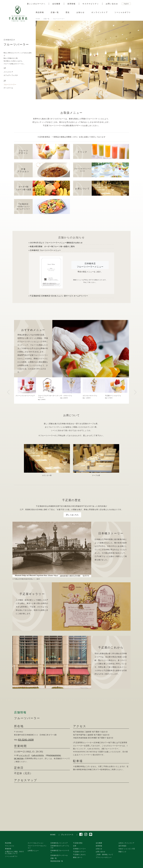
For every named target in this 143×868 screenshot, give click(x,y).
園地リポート (78, 857)
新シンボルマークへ (36, 4)
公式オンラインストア (126, 843)
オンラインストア (100, 12)
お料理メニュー (33, 851)
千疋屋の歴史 (78, 843)
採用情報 (72, 4)
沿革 (75, 846)
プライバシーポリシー (104, 857)
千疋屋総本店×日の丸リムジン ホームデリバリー (23, 206)
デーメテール (8, 88)
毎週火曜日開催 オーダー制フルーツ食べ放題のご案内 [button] (52, 246)
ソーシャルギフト (123, 12)
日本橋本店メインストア (59, 843)
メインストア (8, 72)
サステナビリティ (91, 4)
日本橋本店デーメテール (59, 855)
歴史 (68, 12)
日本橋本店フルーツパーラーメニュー (90, 265)
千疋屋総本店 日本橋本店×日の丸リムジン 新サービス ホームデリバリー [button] (58, 296)
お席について (82, 189)
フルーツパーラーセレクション (37, 847)
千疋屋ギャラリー (79, 852)
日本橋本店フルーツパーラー (60, 851)
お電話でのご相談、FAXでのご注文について (14, 853)
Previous (13, 393)
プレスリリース (67, 835)
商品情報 (40, 12)
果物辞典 (8, 849)
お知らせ (81, 12)
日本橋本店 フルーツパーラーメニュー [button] (45, 250)
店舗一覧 (55, 12)
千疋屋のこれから (79, 855)
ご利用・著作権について (104, 855)
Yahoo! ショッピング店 (127, 849)
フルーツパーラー (10, 85)
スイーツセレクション (36, 843)
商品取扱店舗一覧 (57, 861)
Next (137, 393)
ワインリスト (10, 846)
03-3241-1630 (26, 740)
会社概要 (56, 4)
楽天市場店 (122, 846)
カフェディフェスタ (11, 75)
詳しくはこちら (72, 515)
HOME (53, 835)
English (126, 4)
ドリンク (82, 152)
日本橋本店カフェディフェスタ (60, 847)
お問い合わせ (112, 4)
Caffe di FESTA (38, 755)
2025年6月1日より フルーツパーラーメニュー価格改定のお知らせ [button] (56, 243)
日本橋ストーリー (79, 849)
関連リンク (122, 852)
